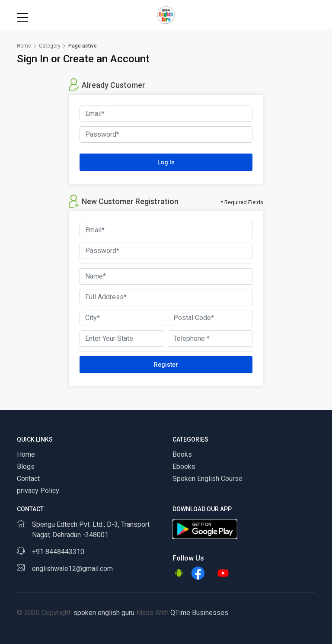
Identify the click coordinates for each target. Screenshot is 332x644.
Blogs (26, 466)
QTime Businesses (198, 613)
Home (24, 46)
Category (50, 46)
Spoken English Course (207, 479)
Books (182, 454)
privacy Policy (38, 491)
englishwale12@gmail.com (72, 569)
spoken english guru (104, 613)
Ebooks (184, 466)
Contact (28, 479)
